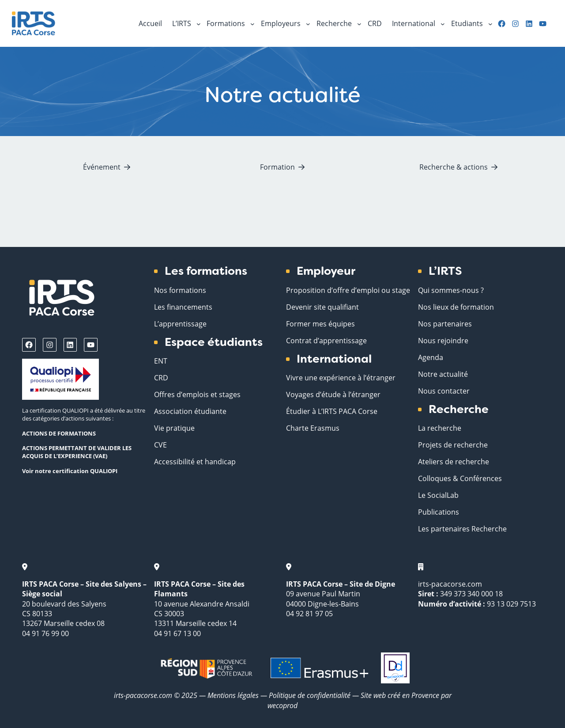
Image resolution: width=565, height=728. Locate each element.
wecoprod (282, 705)
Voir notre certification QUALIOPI (70, 471)
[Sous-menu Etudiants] (490, 23)
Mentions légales (233, 695)
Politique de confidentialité (311, 695)
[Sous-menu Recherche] (359, 23)
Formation (277, 167)
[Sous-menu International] (443, 23)
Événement (102, 167)
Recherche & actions (454, 167)
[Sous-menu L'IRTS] (199, 23)
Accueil (150, 23)
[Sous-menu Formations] (252, 23)
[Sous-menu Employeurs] (308, 23)
